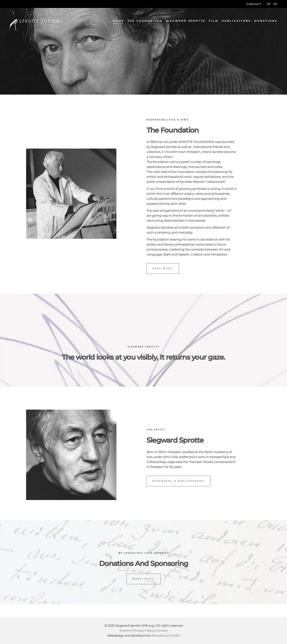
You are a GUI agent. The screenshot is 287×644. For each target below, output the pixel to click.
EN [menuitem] (275, 4)
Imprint (125, 631)
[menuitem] (269, 4)
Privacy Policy (143, 631)
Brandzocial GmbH (166, 636)
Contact (254, 4)
